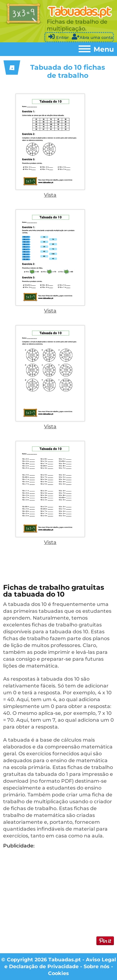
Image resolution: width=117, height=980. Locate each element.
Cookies (58, 973)
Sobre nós (97, 966)
